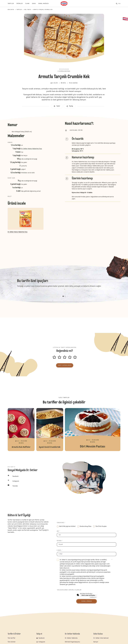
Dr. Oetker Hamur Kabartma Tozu (32, 149)
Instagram (42, 642)
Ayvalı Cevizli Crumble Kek (50, 430)
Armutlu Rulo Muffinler (21, 430)
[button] (64, 66)
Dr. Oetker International (101, 638)
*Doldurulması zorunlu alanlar (69, 590)
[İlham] (29, 4)
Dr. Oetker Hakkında (71, 638)
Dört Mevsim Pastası (93, 430)
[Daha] (35, 4)
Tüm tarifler (12, 638)
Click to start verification (88, 595)
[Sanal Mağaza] (45, 4)
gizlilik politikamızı (81, 578)
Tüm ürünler (12, 642)
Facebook (42, 638)
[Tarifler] (12, 4)
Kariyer (96, 642)
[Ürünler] (21, 4)
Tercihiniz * (61, 523)
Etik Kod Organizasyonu (72, 642)
